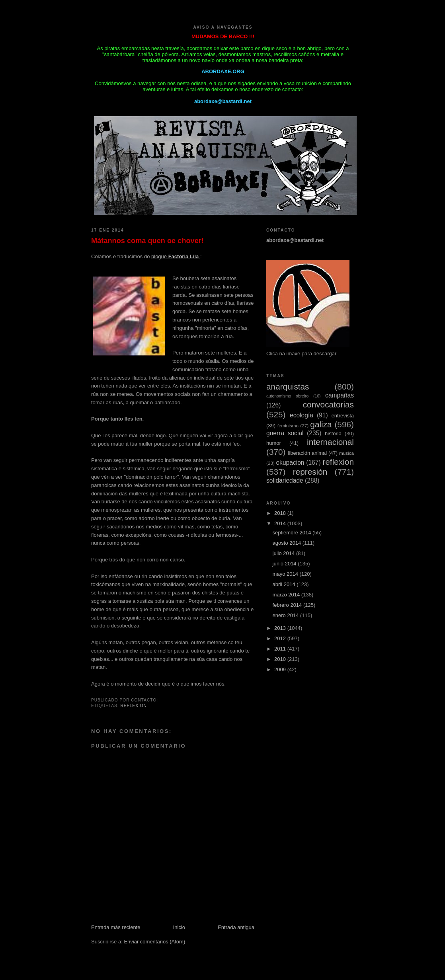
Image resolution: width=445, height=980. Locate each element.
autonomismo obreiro (287, 396)
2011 (281, 649)
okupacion (290, 463)
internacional (330, 442)
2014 (281, 523)
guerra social (285, 433)
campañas (340, 395)
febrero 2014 (288, 605)
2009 (281, 669)
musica (346, 453)
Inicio (179, 927)
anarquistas (288, 387)
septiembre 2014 (293, 533)
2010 (281, 659)
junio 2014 (285, 564)
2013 (281, 628)
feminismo (288, 426)
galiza (321, 424)
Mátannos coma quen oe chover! (147, 241)
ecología (302, 415)
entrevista (343, 416)
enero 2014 (286, 615)
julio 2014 (284, 553)
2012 (281, 638)
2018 (281, 513)
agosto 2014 (288, 543)
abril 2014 (285, 584)
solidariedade (285, 480)
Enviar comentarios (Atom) (154, 942)
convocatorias (328, 404)
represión (310, 472)
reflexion (134, 706)
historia (333, 433)
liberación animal (308, 453)
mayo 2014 (286, 574)
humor (274, 443)
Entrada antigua (236, 927)
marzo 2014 (287, 595)
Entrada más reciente (116, 927)
